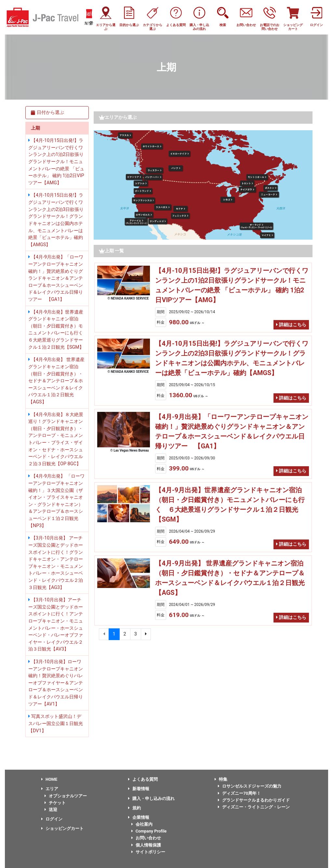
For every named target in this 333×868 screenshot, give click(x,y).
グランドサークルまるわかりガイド (254, 800)
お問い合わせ (146, 838)
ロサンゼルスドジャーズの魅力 (250, 786)
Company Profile (149, 831)
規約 (134, 808)
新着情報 (139, 789)
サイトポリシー (148, 852)
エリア (50, 789)
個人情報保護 (146, 845)
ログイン (52, 819)
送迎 (51, 810)
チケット (55, 803)
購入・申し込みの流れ (151, 798)
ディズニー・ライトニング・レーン (254, 807)
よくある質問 (143, 779)
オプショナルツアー (66, 796)
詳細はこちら (291, 325)
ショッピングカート (62, 828)
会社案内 (142, 824)
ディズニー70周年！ (239, 793)
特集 (221, 779)
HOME (49, 779)
